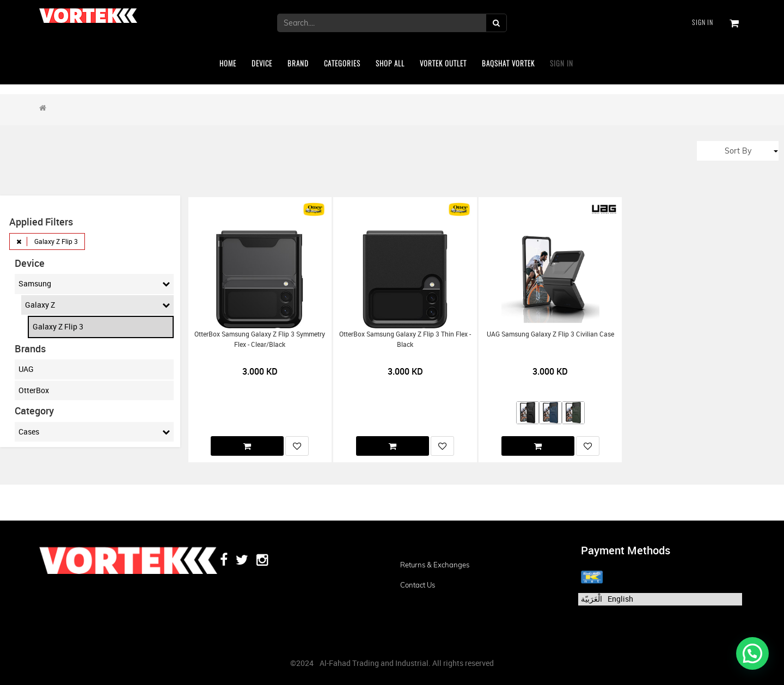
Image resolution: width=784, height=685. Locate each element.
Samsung (94, 284)
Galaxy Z (97, 305)
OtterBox (34, 390)
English (620, 599)
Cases (94, 432)
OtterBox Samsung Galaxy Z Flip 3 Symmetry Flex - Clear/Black (260, 339)
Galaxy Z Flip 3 (58, 326)
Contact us (418, 585)
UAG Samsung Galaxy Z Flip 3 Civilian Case (550, 334)
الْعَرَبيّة (592, 599)
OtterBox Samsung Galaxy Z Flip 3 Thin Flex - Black (405, 339)
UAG (26, 369)
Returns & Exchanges (435, 565)
